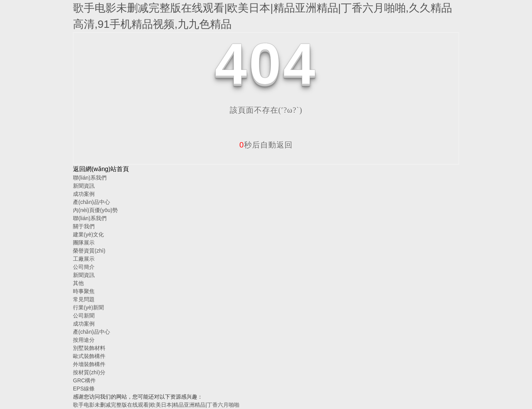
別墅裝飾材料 (89, 348)
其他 (78, 283)
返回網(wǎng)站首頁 (101, 169)
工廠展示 (84, 259)
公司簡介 (84, 267)
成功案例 (84, 194)
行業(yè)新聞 (88, 307)
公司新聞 (84, 316)
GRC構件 (84, 380)
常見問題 (84, 299)
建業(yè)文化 (88, 234)
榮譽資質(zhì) (89, 251)
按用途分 (84, 340)
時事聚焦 (84, 291)
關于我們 (84, 226)
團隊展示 (84, 243)
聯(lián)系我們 (90, 178)
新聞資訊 (84, 186)
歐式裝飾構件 (89, 356)
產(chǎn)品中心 (91, 202)
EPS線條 (84, 389)
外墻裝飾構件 (89, 364)
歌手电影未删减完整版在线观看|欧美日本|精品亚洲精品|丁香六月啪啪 (156, 405)
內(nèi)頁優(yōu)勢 (95, 210)
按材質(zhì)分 (89, 372)
